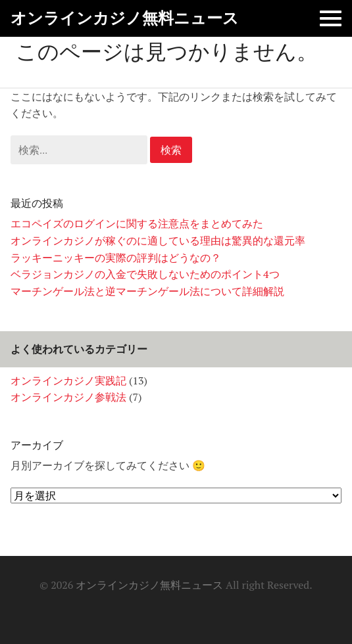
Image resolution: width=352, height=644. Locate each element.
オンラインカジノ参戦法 (68, 397)
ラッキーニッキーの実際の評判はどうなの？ (116, 258)
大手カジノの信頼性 (195, 610)
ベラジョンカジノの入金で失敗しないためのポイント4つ (145, 274)
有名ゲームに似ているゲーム (220, 610)
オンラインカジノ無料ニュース (125, 18)
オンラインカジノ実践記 (68, 380)
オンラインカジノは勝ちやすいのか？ (170, 610)
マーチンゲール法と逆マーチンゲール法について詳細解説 (147, 291)
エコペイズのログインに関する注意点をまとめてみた (137, 223)
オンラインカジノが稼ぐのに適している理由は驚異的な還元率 (158, 241)
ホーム (120, 610)
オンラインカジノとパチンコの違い (145, 610)
